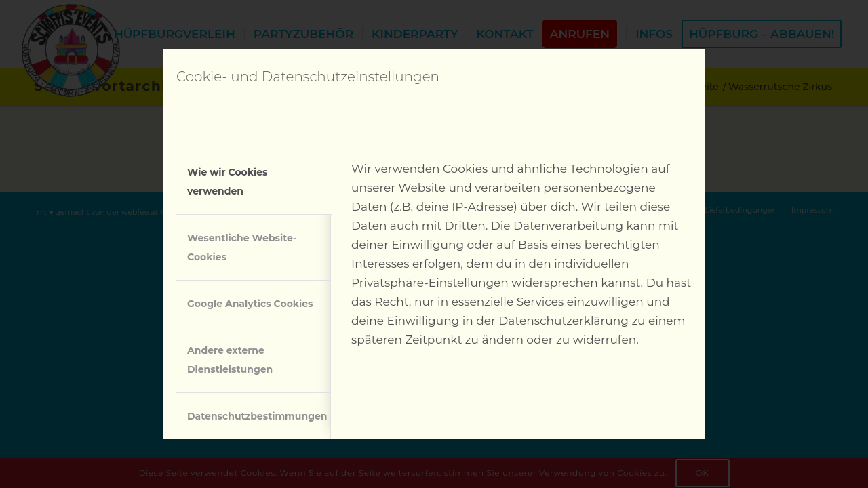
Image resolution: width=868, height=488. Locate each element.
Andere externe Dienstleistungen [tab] (230, 360)
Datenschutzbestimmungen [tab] (257, 416)
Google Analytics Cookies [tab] (250, 304)
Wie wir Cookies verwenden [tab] (227, 182)
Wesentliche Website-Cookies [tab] (242, 247)
